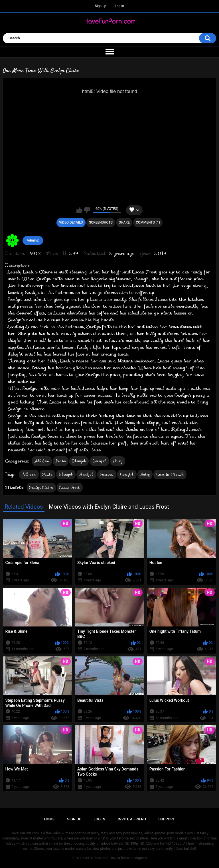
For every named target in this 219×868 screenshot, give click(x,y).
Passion (107, 474)
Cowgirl (99, 461)
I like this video (79, 210)
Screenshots (101, 222)
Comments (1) (148, 222)
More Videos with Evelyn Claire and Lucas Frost (109, 507)
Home (49, 819)
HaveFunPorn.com (94, 858)
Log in (120, 6)
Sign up (101, 6)
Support (167, 819)
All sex (29, 474)
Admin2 (33, 240)
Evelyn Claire (41, 487)
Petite (61, 461)
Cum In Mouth (170, 474)
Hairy (118, 461)
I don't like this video (87, 210)
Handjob (86, 474)
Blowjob (79, 461)
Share (124, 222)
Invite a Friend (132, 819)
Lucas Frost (70, 487)
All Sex (42, 461)
